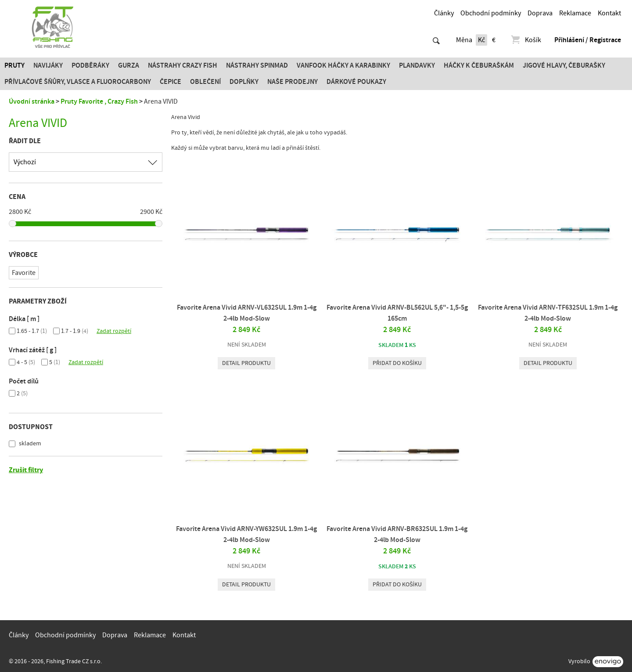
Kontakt (609, 13)
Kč (481, 40)
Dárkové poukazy (356, 82)
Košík (526, 40)
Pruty (14, 65)
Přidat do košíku (397, 363)
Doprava (540, 13)
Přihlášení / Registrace (588, 40)
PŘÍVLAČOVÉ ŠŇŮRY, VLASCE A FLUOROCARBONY (78, 82)
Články (444, 13)
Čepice (171, 82)
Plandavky (417, 65)
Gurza (129, 65)
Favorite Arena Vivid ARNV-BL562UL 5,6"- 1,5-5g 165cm (397, 313)
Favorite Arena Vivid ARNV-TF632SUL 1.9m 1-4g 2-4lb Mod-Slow (548, 313)
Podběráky (90, 65)
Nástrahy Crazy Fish (183, 65)
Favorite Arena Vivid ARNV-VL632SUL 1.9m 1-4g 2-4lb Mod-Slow (247, 313)
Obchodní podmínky (491, 13)
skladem (29, 444)
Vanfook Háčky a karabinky (343, 65)
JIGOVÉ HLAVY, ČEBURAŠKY (564, 65)
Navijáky (48, 65)
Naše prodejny (293, 82)
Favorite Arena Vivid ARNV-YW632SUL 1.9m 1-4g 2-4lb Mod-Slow (246, 534)
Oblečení (205, 82)
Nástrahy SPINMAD (257, 65)
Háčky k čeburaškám (479, 65)
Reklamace (575, 13)
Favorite (24, 273)
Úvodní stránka (32, 101)
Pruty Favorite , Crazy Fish (99, 101)
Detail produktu (246, 363)
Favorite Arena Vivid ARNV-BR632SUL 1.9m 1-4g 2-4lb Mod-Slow (397, 534)
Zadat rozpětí (114, 331)
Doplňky (244, 82)
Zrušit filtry (26, 470)
